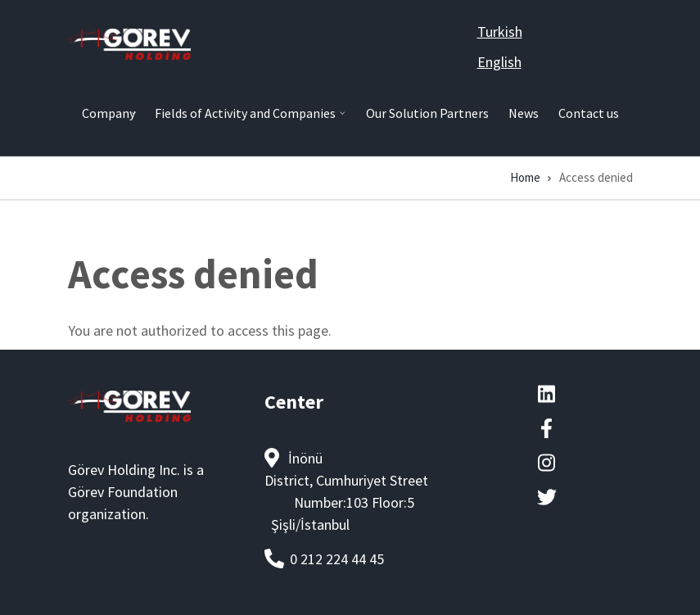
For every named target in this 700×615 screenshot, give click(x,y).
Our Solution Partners (427, 113)
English (499, 62)
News (524, 113)
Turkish (500, 32)
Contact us (589, 113)
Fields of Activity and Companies (247, 120)
